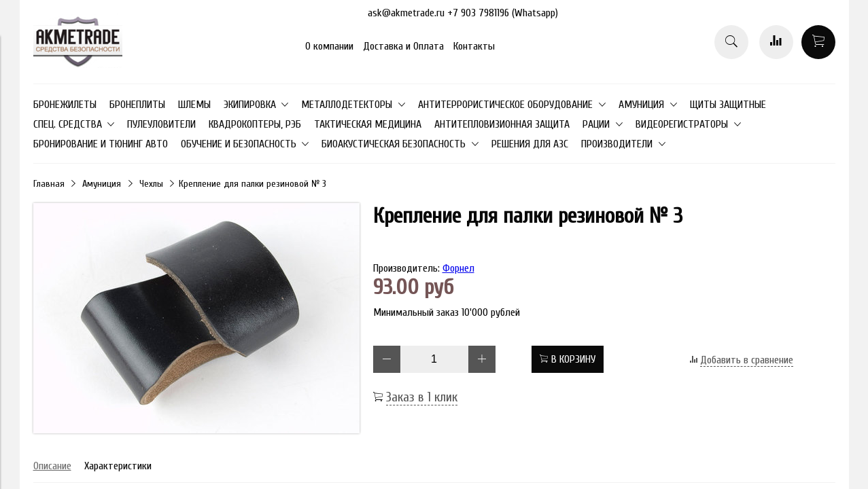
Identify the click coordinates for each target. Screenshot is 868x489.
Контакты (474, 46)
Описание (52, 466)
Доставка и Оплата (403, 46)
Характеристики (118, 466)
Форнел (458, 268)
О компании (329, 46)
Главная (49, 184)
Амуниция (102, 184)
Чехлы (151, 184)
